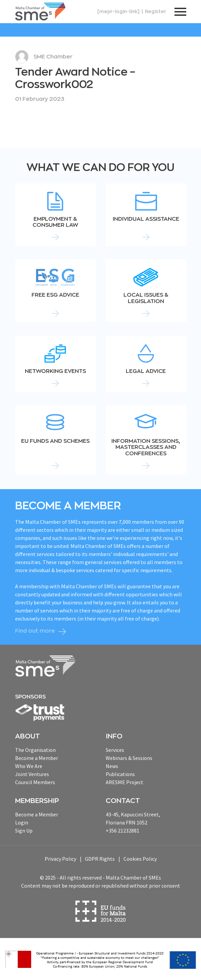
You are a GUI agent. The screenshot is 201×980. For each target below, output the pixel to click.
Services (115, 750)
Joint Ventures (32, 774)
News (112, 766)
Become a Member (37, 758)
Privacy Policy (60, 859)
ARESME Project (124, 782)
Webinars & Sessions (129, 758)
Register (156, 11)
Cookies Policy (140, 859)
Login (22, 822)
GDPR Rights (100, 859)
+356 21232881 (122, 830)
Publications (120, 774)
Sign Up (24, 830)
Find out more (35, 631)
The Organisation (35, 750)
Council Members (35, 782)
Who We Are (29, 766)
